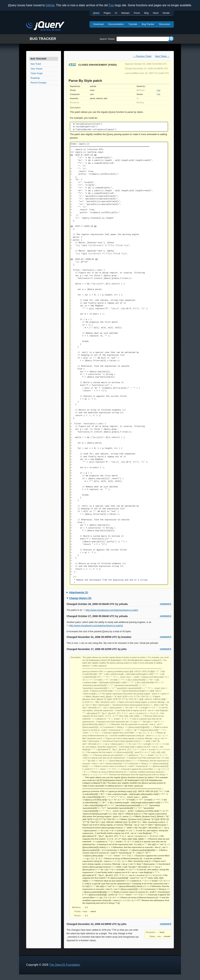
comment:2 (166, 616)
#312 (72, 64)
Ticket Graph (37, 73)
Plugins (107, 13)
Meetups (125, 13)
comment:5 (166, 924)
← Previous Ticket (142, 56)
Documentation (116, 24)
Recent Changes (39, 83)
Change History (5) (80, 598)
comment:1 (166, 604)
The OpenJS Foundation (65, 965)
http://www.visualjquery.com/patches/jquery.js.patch (111, 610)
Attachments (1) (79, 592)
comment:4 (166, 649)
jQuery (96, 13)
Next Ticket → (162, 56)
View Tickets (36, 69)
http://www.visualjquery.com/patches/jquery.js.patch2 (95, 626)
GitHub (50, 5)
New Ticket (36, 64)
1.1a (158, 90)
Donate (166, 13)
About (156, 13)
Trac (111, 5)
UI (116, 13)
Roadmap (35, 78)
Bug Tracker (148, 24)
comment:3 (166, 637)
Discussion (165, 24)
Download (98, 24)
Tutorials (133, 24)
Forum (137, 13)
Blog (146, 13)
